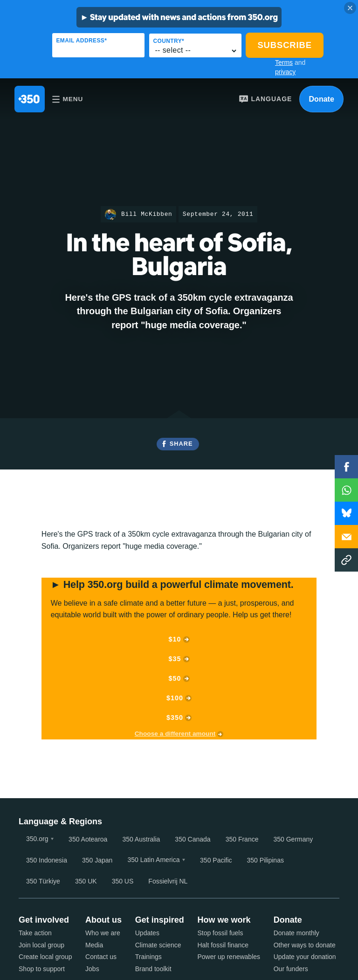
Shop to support (42, 969)
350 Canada (193, 839)
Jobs (92, 969)
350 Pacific (216, 860)
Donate (322, 99)
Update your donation (305, 957)
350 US (123, 881)
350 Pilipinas (265, 860)
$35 (175, 659)
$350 (175, 718)
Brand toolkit (153, 969)
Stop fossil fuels (220, 933)
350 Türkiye (43, 881)
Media (94, 945)
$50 (175, 678)
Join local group (41, 945)
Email (346, 537)
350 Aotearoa (88, 839)
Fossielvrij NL (168, 881)
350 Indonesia (47, 860)
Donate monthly (296, 933)
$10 (175, 639)
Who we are (103, 933)
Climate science (158, 945)
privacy (285, 72)
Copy (346, 560)
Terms (284, 62)
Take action (35, 933)
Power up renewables (229, 957)
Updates (147, 933)
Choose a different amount (175, 734)
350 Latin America (153, 860)
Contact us (101, 957)
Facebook (346, 467)
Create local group (45, 957)
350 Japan (97, 860)
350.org (37, 839)
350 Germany (293, 839)
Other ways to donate (305, 945)
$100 (175, 698)
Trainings (148, 957)
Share (181, 444)
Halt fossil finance (223, 945)
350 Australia (141, 839)
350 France (242, 839)
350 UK (86, 881)
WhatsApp (346, 490)
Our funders (291, 969)
